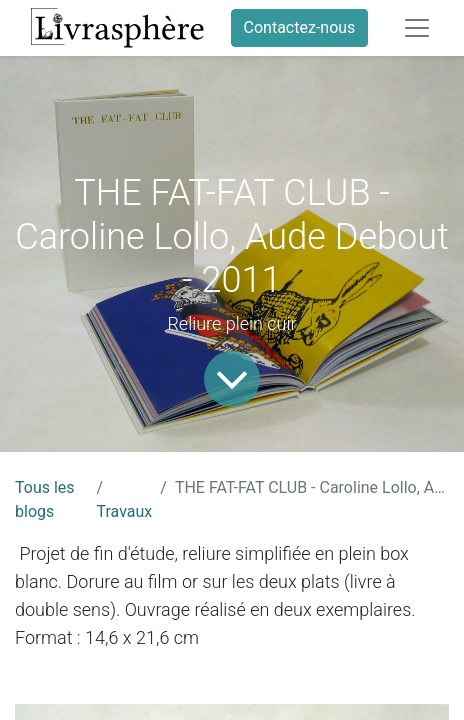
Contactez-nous (300, 27)
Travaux (125, 511)
